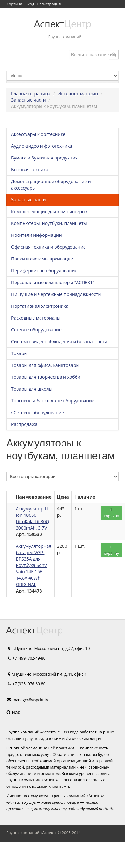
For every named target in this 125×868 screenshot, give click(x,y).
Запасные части (29, 100)
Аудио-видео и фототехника (42, 146)
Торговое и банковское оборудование (53, 401)
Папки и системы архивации (42, 259)
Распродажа (24, 424)
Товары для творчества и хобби (46, 377)
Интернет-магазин (78, 93)
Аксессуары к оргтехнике (38, 134)
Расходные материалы (36, 318)
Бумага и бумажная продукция (44, 158)
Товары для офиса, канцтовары (45, 365)
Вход (30, 4)
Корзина (14, 4)
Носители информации (37, 235)
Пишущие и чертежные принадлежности (56, 294)
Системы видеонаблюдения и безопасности (59, 341)
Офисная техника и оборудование (48, 247)
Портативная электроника (40, 306)
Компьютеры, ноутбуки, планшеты (49, 223)
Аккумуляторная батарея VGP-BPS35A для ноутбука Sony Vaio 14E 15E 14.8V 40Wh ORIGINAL (34, 565)
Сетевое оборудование (36, 330)
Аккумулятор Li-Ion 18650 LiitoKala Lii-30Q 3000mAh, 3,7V (33, 518)
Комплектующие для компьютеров (49, 211)
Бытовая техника (30, 170)
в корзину (111, 513)
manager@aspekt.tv (30, 700)
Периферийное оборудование (44, 271)
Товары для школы (32, 389)
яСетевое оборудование (38, 412)
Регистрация (49, 4)
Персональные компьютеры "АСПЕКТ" (53, 282)
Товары (19, 353)
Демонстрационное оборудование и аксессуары (51, 185)
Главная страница (31, 93)
